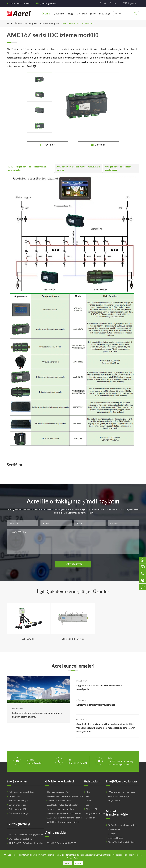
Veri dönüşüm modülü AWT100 (62, 843)
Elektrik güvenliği (18, 824)
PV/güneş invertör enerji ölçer (121, 792)
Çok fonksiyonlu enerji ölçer (21, 792)
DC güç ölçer (14, 796)
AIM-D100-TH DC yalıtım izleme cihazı (27, 843)
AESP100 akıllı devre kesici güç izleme (64, 818)
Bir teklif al (99, 145)
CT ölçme (112, 834)
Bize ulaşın (105, 13)
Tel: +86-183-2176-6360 (78, 761)
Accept (78, 863)
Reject (68, 863)
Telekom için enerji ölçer (119, 796)
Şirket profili (92, 809)
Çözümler (59, 13)
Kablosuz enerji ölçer (18, 800)
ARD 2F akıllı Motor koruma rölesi (63, 822)
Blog (70, 13)
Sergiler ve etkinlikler (95, 813)
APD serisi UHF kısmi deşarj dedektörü (65, 796)
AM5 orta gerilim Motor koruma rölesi (65, 813)
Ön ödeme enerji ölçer (19, 813)
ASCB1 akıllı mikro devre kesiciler (63, 805)
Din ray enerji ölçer (17, 805)
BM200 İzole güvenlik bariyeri (122, 842)
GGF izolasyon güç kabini (20, 839)
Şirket (93, 13)
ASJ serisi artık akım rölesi (59, 800)
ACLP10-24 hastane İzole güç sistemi (26, 834)
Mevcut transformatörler (117, 813)
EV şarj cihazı (114, 800)
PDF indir (47, 145)
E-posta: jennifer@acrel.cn (34, 761)
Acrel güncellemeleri (73, 666)
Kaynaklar (81, 13)
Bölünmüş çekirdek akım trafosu (123, 825)
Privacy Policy (73, 858)
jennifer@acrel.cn (48, 3)
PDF (88, 796)
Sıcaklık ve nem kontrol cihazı (61, 809)
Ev (12, 23)
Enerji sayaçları (31, 23)
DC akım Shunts (115, 838)
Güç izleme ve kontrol (60, 781)
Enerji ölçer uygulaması (121, 781)
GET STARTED (73, 564)
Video (89, 800)
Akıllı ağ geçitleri (56, 833)
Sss (87, 805)
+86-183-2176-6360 (21, 3)
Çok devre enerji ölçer (50, 23)
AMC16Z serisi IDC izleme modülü (78, 23)
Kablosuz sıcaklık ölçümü (59, 792)
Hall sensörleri (115, 829)
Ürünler (46, 13)
